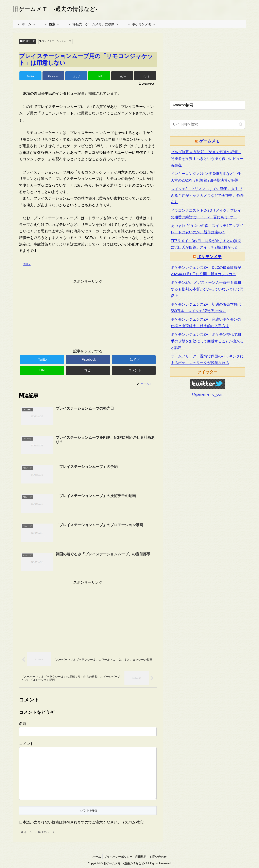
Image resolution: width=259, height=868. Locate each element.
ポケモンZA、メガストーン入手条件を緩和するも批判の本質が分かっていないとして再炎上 (207, 289)
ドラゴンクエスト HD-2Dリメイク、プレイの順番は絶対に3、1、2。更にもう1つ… (206, 214)
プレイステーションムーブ (55, 41)
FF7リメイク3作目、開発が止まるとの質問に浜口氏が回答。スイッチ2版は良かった (206, 244)
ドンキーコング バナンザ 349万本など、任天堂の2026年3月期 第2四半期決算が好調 (206, 177)
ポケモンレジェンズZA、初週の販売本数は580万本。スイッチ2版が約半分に (206, 308)
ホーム (95, 857)
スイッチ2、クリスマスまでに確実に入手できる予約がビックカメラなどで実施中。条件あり (207, 195)
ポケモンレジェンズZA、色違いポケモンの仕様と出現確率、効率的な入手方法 (206, 323)
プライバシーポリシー (118, 857)
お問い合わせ (160, 857)
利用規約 (142, 857)
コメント (26, 744)
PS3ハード (28, 41)
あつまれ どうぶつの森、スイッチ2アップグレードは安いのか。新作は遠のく (207, 229)
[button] (241, 124)
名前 (23, 724)
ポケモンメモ (209, 257)
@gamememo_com (207, 394)
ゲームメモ (209, 141)
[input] (207, 124)
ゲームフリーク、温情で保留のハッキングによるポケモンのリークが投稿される (207, 359)
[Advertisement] (88, 313)
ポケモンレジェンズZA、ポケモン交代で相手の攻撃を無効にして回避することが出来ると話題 (207, 341)
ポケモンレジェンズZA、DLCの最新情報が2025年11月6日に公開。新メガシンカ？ (206, 271)
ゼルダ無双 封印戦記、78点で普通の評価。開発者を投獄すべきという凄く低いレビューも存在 (207, 159)
